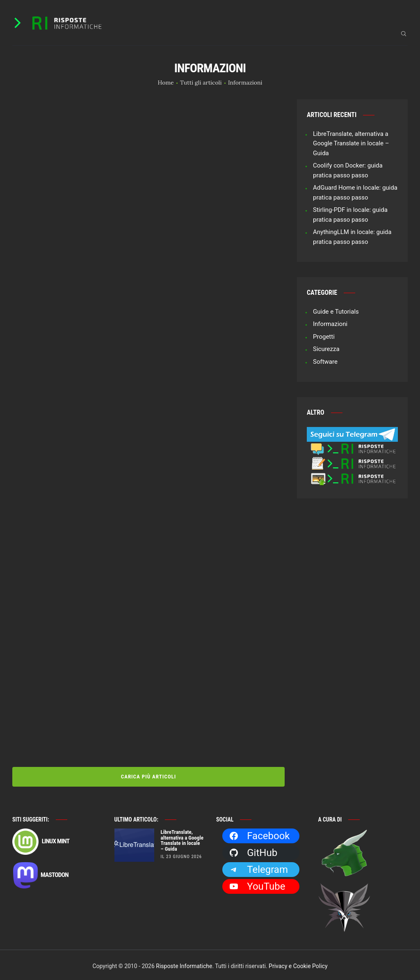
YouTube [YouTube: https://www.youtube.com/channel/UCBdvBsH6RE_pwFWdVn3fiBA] (257, 884)
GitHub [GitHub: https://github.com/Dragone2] (253, 850)
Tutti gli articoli (201, 83)
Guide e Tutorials (336, 312)
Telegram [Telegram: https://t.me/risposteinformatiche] (258, 867)
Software (325, 362)
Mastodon (40, 873)
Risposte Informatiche (184, 964)
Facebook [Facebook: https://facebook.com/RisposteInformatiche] (259, 833)
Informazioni (330, 324)
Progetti (324, 337)
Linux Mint (41, 839)
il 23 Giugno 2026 (181, 854)
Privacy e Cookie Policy (298, 964)
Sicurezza (326, 349)
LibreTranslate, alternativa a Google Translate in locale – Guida (351, 143)
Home (166, 83)
